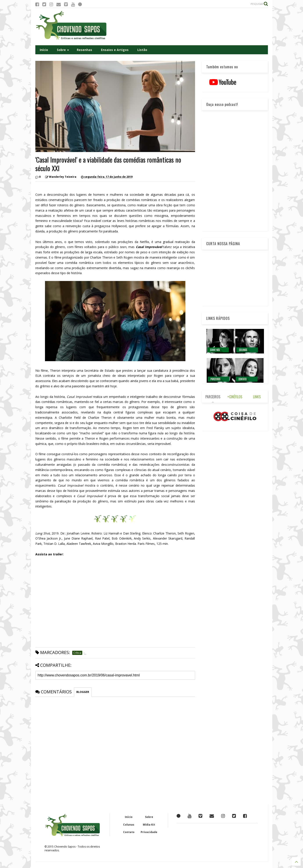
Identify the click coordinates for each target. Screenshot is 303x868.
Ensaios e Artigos (115, 50)
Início (44, 50)
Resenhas (84, 50)
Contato (129, 832)
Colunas (129, 825)
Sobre (63, 50)
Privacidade (149, 832)
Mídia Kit (149, 825)
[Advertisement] (188, 27)
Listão (142, 50)
